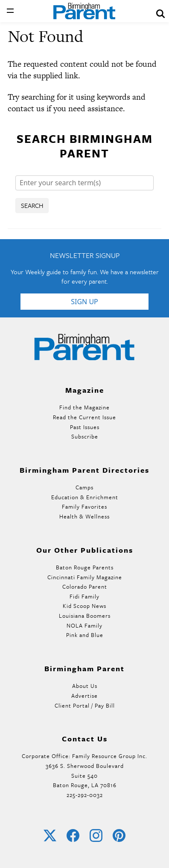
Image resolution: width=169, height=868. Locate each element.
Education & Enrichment (85, 497)
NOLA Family (84, 625)
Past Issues (85, 427)
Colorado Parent (85, 587)
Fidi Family (84, 596)
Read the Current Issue (84, 417)
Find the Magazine (84, 407)
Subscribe (85, 436)
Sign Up (84, 302)
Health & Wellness (84, 516)
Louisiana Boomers (85, 616)
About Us (85, 686)
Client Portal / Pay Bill (85, 705)
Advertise (84, 696)
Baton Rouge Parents (85, 567)
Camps (84, 487)
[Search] (84, 183)
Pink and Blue (85, 635)
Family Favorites (84, 507)
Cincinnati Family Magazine (85, 577)
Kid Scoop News (84, 606)
